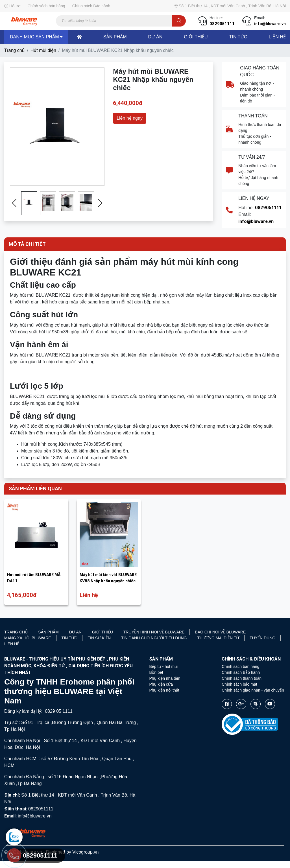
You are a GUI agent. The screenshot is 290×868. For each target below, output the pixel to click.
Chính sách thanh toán (242, 678)
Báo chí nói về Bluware (220, 632)
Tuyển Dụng (262, 638)
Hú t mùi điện (43, 50)
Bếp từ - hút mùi (164, 666)
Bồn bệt (156, 672)
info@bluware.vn (270, 24)
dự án (155, 37)
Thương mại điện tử (218, 638)
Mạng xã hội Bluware (28, 638)
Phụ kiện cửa (161, 684)
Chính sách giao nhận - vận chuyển (253, 690)
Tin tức (238, 37)
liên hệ (277, 37)
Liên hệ (12, 644)
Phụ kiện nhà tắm (165, 678)
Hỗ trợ (12, 6)
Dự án (75, 632)
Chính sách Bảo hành (91, 6)
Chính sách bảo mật (239, 684)
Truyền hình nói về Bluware (154, 632)
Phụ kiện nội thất (164, 690)
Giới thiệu (196, 37)
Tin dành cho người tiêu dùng (154, 638)
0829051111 (222, 24)
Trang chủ (14, 50)
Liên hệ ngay (130, 118)
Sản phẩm (48, 632)
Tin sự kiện (99, 638)
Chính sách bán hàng (46, 6)
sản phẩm (115, 37)
